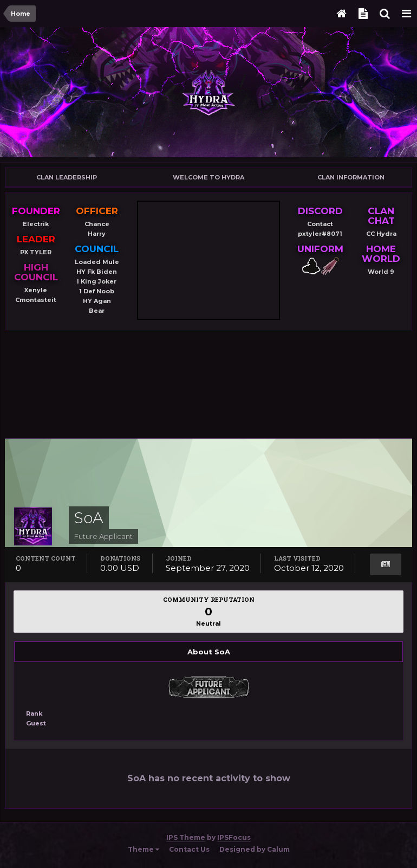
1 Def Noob (97, 291)
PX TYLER (36, 252)
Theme (144, 849)
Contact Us (189, 849)
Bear (97, 311)
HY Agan (97, 301)
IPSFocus (234, 837)
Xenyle (36, 290)
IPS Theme (186, 837)
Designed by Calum (255, 849)
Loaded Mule (97, 262)
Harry (97, 234)
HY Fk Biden (97, 272)
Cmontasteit (36, 300)
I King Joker (97, 281)
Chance (97, 224)
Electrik (36, 224)
